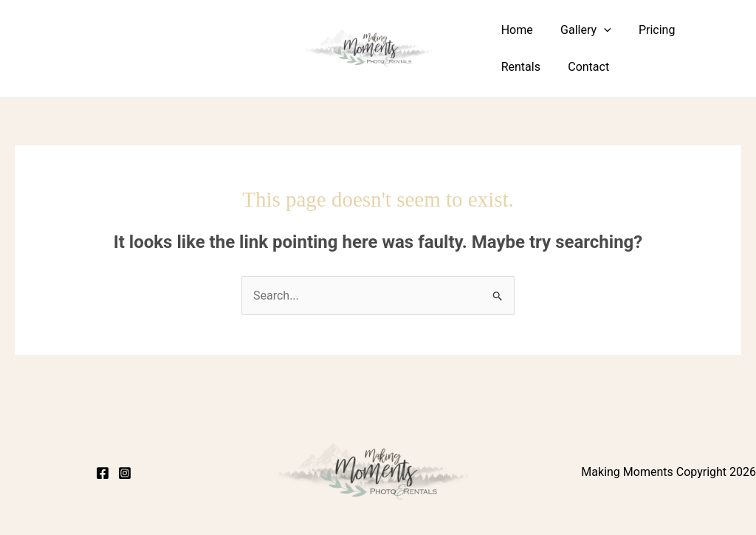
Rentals (708, 30)
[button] (598, 30)
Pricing (647, 30)
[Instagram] (125, 473)
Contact (520, 67)
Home (515, 30)
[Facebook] (103, 473)
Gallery (580, 30)
